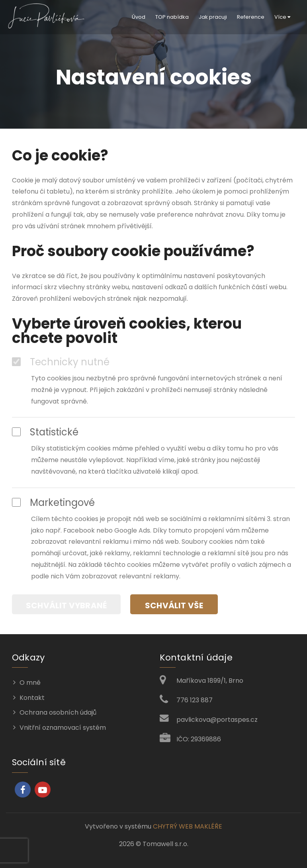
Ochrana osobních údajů (58, 712)
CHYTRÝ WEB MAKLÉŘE (188, 826)
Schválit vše (174, 605)
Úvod (139, 17)
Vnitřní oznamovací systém (63, 728)
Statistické (45, 432)
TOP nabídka (172, 17)
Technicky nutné (61, 362)
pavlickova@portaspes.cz (217, 720)
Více (282, 17)
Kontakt (32, 698)
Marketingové (53, 503)
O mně (30, 683)
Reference (251, 17)
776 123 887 (195, 700)
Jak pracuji (213, 17)
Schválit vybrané (66, 605)
